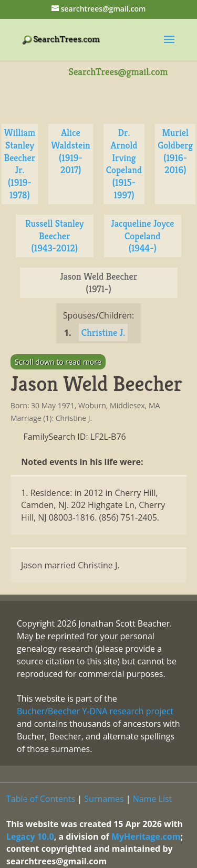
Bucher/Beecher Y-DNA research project (95, 711)
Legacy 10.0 (30, 837)
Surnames (104, 799)
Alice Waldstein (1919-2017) (71, 151)
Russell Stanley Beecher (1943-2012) (55, 236)
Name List (153, 799)
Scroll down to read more (58, 362)
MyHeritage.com (146, 837)
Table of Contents (41, 799)
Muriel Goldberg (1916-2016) (175, 151)
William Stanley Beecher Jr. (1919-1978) (20, 164)
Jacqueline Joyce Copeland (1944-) (142, 236)
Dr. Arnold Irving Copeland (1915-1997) (124, 164)
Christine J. (103, 332)
